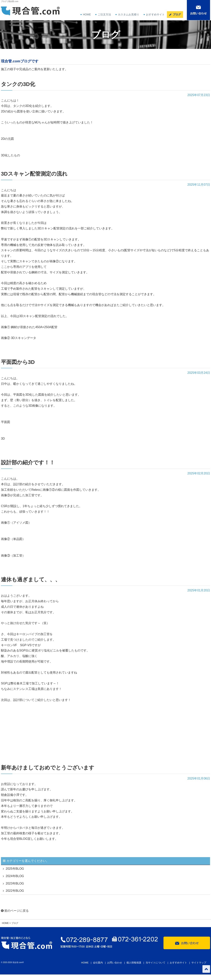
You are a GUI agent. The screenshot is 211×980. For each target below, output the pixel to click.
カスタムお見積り (129, 14)
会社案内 (98, 963)
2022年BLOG (15, 891)
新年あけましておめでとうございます (48, 768)
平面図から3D (18, 362)
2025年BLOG (15, 869)
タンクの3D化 (18, 84)
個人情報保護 (134, 963)
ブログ (177, 14)
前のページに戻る (15, 911)
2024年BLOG (15, 876)
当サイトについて (155, 963)
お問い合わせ (115, 963)
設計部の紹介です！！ (28, 463)
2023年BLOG (15, 883)
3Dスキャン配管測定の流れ (34, 174)
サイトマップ (199, 963)
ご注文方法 (104, 14)
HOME (87, 14)
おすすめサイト (155, 14)
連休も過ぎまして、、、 (31, 579)
